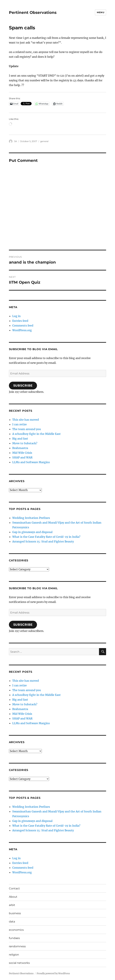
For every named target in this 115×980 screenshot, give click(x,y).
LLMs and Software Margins (31, 462)
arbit (12, 905)
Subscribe (23, 386)
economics (16, 930)
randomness (17, 946)
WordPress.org (22, 330)
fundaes (14, 938)
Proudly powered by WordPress (53, 974)
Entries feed (20, 321)
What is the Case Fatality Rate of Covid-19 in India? (46, 537)
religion (14, 955)
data (12, 922)
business (15, 913)
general (44, 141)
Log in (16, 316)
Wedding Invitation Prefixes (31, 518)
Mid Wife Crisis (22, 453)
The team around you (27, 429)
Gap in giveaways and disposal (32, 532)
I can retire (20, 424)
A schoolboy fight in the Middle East (36, 434)
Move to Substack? (25, 443)
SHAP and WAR (22, 457)
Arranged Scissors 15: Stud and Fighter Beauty (43, 541)
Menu (101, 12)
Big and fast (20, 439)
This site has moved (26, 420)
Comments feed (23, 325)
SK (16, 141)
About (13, 897)
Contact (14, 888)
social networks (19, 963)
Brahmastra (20, 448)
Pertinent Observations (33, 12)
